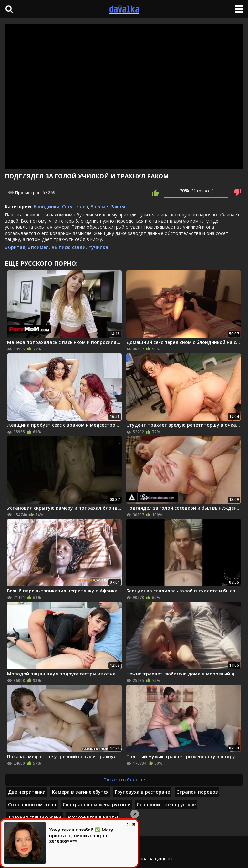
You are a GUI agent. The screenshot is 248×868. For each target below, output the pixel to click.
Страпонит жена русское (166, 805)
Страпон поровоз (197, 792)
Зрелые (99, 207)
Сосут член (75, 207)
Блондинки (46, 207)
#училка (98, 247)
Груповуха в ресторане (142, 792)
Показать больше (124, 780)
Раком (118, 207)
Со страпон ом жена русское (96, 805)
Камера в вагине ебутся (80, 792)
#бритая (15, 247)
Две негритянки (27, 792)
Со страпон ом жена (32, 805)
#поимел (38, 247)
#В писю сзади (68, 247)
